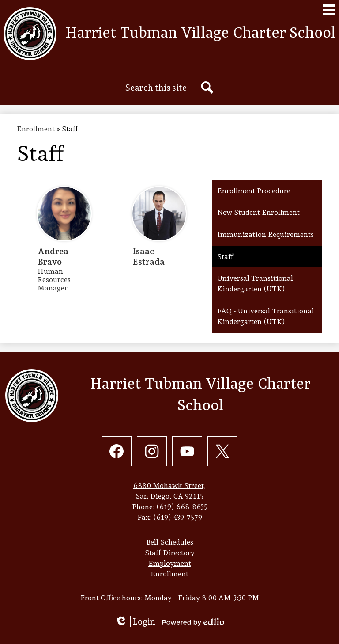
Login (135, 622)
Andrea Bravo (53, 256)
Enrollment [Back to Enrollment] (36, 129)
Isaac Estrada (149, 256)
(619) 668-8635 (182, 507)
